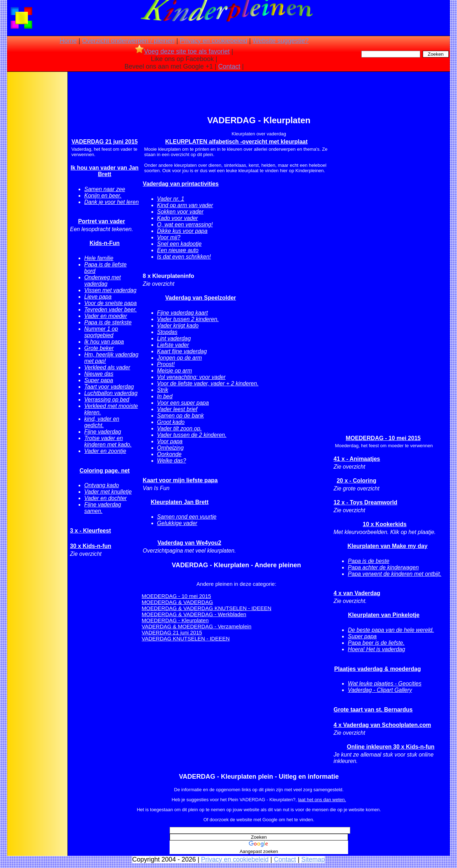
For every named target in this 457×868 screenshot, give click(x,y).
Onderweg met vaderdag (102, 281)
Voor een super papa (183, 403)
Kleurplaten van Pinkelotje (384, 615)
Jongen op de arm (180, 358)
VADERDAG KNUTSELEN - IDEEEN (186, 638)
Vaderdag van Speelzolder (201, 298)
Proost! (166, 364)
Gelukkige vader (177, 523)
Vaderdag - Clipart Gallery (380, 690)
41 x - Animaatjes (357, 459)
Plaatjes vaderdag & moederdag (378, 669)
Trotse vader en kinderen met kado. (108, 441)
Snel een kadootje (179, 244)
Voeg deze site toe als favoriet (182, 51)
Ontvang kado (102, 485)
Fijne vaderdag (103, 432)
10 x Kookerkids (385, 524)
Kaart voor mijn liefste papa (180, 480)
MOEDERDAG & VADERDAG (177, 602)
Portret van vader (102, 221)
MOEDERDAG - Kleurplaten (175, 620)
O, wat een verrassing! (185, 225)
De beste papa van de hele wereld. (391, 630)
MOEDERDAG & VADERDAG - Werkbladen (194, 614)
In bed (165, 396)
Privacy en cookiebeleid (214, 41)
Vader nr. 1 (171, 199)
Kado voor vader (177, 218)
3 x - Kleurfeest (91, 531)
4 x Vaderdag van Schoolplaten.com (382, 725)
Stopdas (167, 332)
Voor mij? (169, 237)
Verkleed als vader (107, 367)
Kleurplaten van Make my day (387, 546)
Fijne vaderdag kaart (182, 313)
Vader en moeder (106, 316)
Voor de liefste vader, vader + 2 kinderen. (208, 383)
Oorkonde (169, 454)
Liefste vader (173, 345)
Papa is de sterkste (108, 322)
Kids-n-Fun (105, 243)
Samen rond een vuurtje (187, 517)
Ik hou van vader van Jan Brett (105, 171)
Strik (163, 390)
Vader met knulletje (108, 492)
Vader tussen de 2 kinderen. (192, 435)
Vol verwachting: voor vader (191, 377)
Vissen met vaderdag (110, 290)
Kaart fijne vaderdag (182, 351)
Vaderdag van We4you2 (189, 543)
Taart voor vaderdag (109, 387)
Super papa (99, 380)
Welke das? (172, 461)
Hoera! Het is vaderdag (376, 649)
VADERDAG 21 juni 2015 (105, 142)
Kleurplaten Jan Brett (180, 502)
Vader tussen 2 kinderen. (188, 319)
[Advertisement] (37, 186)
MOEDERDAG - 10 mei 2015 (176, 596)
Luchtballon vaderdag (111, 393)
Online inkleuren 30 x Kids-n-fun (390, 747)
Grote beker (99, 348)
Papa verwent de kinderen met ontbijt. (395, 574)
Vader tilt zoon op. (179, 428)
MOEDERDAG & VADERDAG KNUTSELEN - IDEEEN (207, 608)
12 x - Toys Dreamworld (365, 502)
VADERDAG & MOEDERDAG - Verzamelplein (197, 626)
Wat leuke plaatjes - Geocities (385, 684)
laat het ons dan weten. (322, 800)
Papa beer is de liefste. (376, 643)
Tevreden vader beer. (111, 310)
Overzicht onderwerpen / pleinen (128, 41)
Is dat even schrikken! (184, 257)
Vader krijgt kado (178, 326)
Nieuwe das (99, 374)
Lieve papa (98, 297)
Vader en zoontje (105, 451)
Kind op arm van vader (185, 205)
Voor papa (170, 441)
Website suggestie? (280, 41)
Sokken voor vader (180, 212)
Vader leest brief (177, 409)
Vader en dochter (106, 498)
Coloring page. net (105, 471)
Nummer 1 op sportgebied (101, 332)
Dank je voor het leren (112, 202)
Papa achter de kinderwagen (383, 567)
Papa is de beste (368, 561)
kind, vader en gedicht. (102, 422)
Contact (229, 66)
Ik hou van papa (104, 342)
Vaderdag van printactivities (181, 184)
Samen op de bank (180, 416)
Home (68, 41)
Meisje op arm (175, 371)
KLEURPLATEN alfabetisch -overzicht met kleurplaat (237, 142)
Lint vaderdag (174, 338)
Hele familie (99, 258)
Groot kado (171, 422)
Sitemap (313, 859)
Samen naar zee (105, 189)
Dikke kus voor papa (182, 231)
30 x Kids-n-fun (91, 546)
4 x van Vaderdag (357, 593)
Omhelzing (170, 448)
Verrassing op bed (107, 400)
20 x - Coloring (356, 481)
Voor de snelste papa (111, 303)
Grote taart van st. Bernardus (373, 710)
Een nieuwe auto (178, 250)
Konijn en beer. (103, 196)
